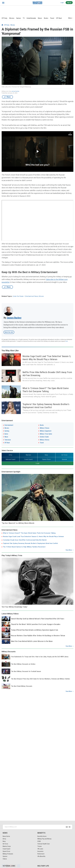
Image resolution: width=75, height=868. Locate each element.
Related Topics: (7, 296)
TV (24, 18)
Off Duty (4, 18)
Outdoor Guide (44, 437)
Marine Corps (7, 846)
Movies (12, 18)
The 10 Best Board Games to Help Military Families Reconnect (24, 547)
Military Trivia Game (46, 434)
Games (19, 18)
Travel (52, 18)
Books (46, 18)
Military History (45, 440)
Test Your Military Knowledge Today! (15, 607)
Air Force (5, 844)
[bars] (3, 3)
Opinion (5, 856)
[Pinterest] (11, 866)
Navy (4, 841)
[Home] (2, 25)
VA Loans (40, 849)
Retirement (41, 854)
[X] (7, 866)
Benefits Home (42, 836)
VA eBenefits (41, 856)
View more (69, 550)
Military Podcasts (8, 854)
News (5, 833)
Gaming (7, 431)
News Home (6, 836)
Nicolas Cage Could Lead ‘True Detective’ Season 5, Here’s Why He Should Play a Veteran (33, 537)
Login (62, 3)
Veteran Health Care (44, 844)
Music (40, 18)
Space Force (6, 851)
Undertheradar (31, 18)
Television (8, 440)
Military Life (43, 866)
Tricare (40, 846)
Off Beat (59, 18)
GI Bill (39, 841)
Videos (5, 859)
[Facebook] (3, 866)
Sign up (69, 3)
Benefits (41, 833)
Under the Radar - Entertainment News (25, 296)
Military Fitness (45, 428)
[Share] (19, 866)
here (67, 341)
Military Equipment (46, 431)
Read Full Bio (9, 332)
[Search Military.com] (37, 827)
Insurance (40, 851)
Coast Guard (6, 849)
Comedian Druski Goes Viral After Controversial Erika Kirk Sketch (25, 540)
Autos (6, 434)
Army (4, 839)
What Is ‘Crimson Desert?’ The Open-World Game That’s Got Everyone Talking (29, 533)
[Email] (15, 866)
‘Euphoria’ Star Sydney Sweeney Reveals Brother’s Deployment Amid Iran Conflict (30, 543)
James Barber (15, 91)
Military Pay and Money (44, 839)
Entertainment (9, 425)
